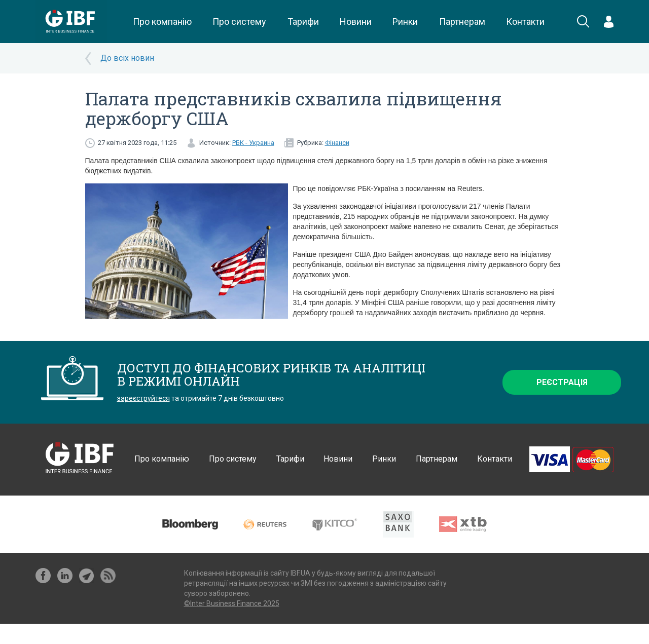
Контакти (525, 22)
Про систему (239, 22)
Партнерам (462, 22)
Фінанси (337, 143)
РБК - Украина (253, 143)
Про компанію (162, 22)
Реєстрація (562, 382)
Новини (356, 22)
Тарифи (303, 22)
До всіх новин (127, 58)
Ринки (405, 22)
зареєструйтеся (143, 398)
